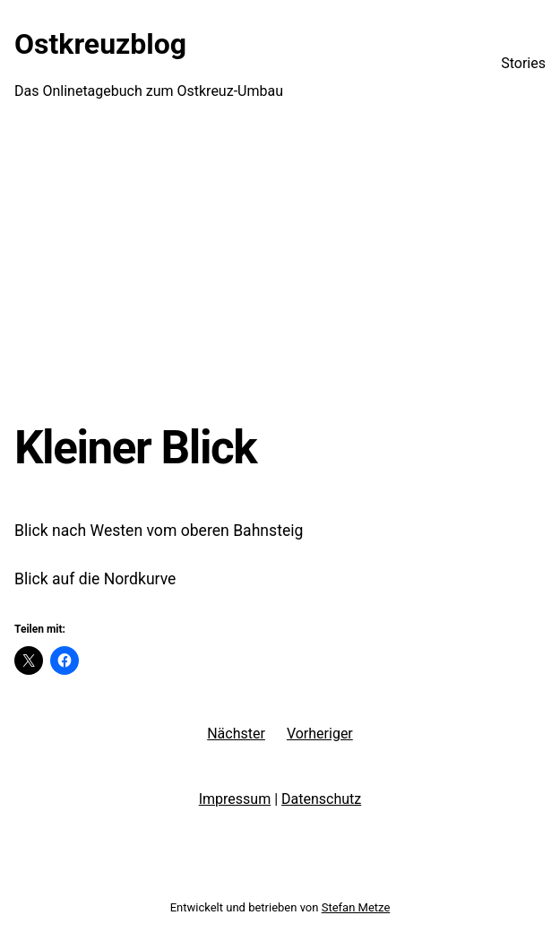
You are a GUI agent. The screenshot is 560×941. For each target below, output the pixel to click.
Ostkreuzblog (100, 44)
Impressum (235, 799)
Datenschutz (321, 799)
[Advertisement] (280, 273)
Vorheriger (320, 734)
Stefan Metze (356, 907)
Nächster (236, 734)
